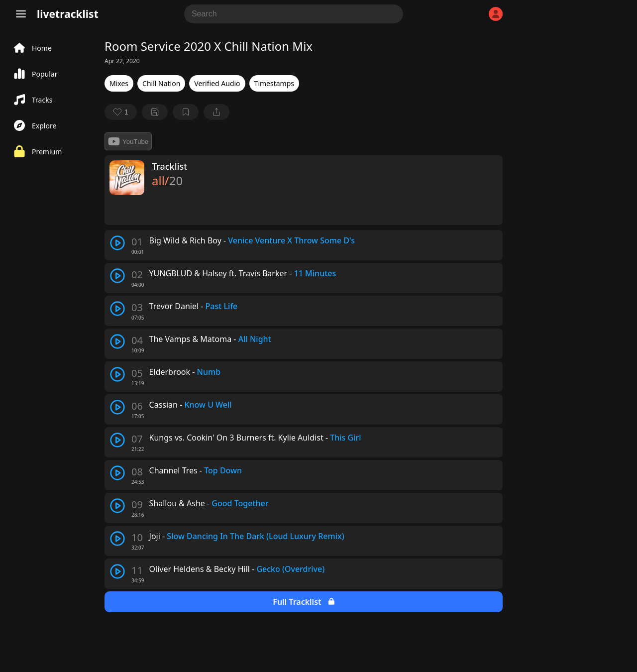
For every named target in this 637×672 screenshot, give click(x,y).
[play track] (117, 243)
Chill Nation (161, 83)
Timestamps (274, 83)
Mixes (119, 83)
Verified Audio (217, 83)
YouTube (128, 141)
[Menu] (21, 14)
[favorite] (121, 112)
